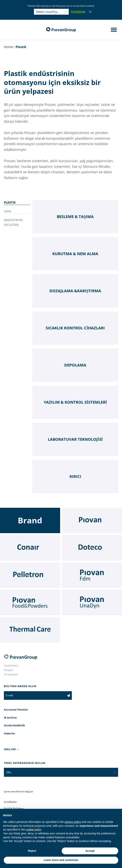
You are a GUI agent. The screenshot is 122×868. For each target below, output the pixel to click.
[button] (78, 12)
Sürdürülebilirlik (14, 725)
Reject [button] (32, 851)
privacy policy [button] (73, 822)
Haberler (10, 733)
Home (8, 47)
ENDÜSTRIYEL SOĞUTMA (14, 222)
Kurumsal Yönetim (16, 710)
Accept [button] (90, 851)
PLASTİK (10, 202)
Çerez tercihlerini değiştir (19, 792)
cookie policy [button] (33, 830)
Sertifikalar (10, 802)
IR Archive (10, 718)
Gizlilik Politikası (14, 808)
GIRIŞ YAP (10, 749)
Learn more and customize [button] (61, 860)
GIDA (8, 211)
